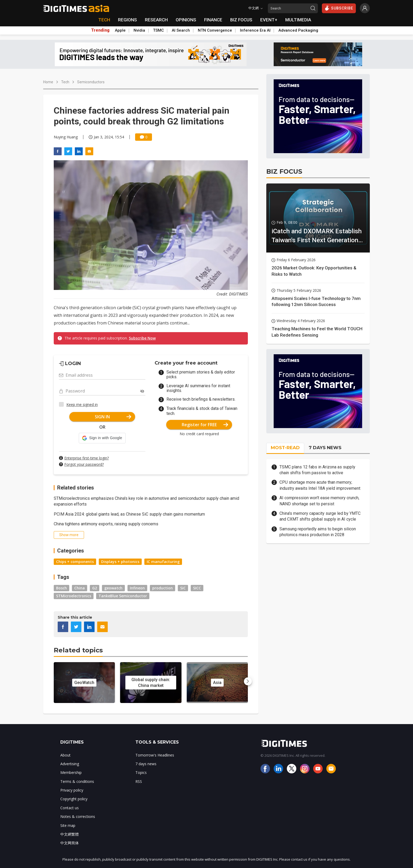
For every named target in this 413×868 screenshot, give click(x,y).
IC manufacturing (163, 562)
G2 (95, 588)
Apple (120, 30)
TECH (104, 20)
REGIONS (127, 20)
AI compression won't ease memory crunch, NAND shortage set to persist (319, 501)
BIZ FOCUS (241, 20)
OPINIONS (186, 20)
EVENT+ (269, 20)
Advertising (70, 764)
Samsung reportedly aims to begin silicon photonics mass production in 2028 (318, 532)
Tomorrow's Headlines (155, 755)
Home (48, 82)
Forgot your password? (84, 464)
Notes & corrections (78, 816)
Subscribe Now (142, 338)
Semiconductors (91, 82)
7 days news (146, 764)
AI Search (181, 30)
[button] (102, 438)
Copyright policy (74, 799)
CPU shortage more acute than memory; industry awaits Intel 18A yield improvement (320, 485)
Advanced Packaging (298, 30)
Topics (141, 772)
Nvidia (139, 30)
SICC (197, 588)
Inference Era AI (255, 30)
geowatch (113, 588)
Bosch (62, 588)
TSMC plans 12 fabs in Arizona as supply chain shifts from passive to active (317, 470)
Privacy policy (72, 790)
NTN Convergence (215, 30)
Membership (71, 772)
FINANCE (213, 20)
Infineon (137, 588)
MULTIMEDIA (298, 20)
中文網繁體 (70, 834)
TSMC (158, 30)
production (163, 588)
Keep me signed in (82, 404)
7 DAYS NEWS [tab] (325, 448)
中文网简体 (70, 843)
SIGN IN (113, 417)
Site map (68, 825)
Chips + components (75, 562)
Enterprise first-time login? (87, 458)
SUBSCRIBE (339, 8)
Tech (65, 82)
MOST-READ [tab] (285, 448)
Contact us (70, 808)
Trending (100, 30)
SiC (183, 588)
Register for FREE (205, 425)
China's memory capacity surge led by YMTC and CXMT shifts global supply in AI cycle (320, 516)
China (80, 588)
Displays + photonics (120, 562)
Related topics (78, 650)
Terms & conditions (77, 781)
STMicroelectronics (74, 596)
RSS (139, 781)
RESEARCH (156, 20)
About (65, 755)
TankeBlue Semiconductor (123, 596)
